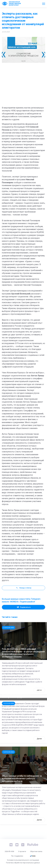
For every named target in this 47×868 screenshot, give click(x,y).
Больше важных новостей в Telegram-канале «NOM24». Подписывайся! (21, 600)
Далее (39, 739)
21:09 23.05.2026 (9, 628)
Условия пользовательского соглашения (23, 860)
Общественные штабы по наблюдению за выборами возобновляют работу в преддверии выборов (22, 779)
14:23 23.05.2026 (9, 703)
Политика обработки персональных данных (23, 863)
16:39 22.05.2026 (9, 752)
